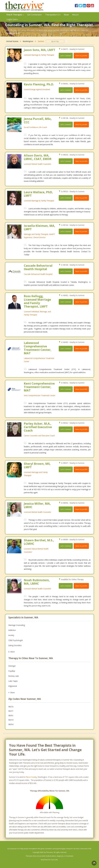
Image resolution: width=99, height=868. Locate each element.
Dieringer (12, 666)
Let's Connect (66, 56)
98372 (11, 707)
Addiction (12, 630)
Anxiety (11, 635)
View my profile (81, 56)
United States (12, 41)
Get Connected (35, 15)
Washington (28, 41)
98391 (11, 715)
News (66, 15)
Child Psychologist (16, 640)
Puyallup (12, 671)
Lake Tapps (13, 681)
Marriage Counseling (17, 625)
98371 (11, 711)
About (76, 15)
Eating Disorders (15, 645)
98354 (11, 724)
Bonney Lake (14, 676)
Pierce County (31, 777)
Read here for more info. (49, 860)
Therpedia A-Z (53, 15)
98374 (11, 720)
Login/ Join (12, 19)
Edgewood (13, 686)
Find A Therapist (15, 15)
